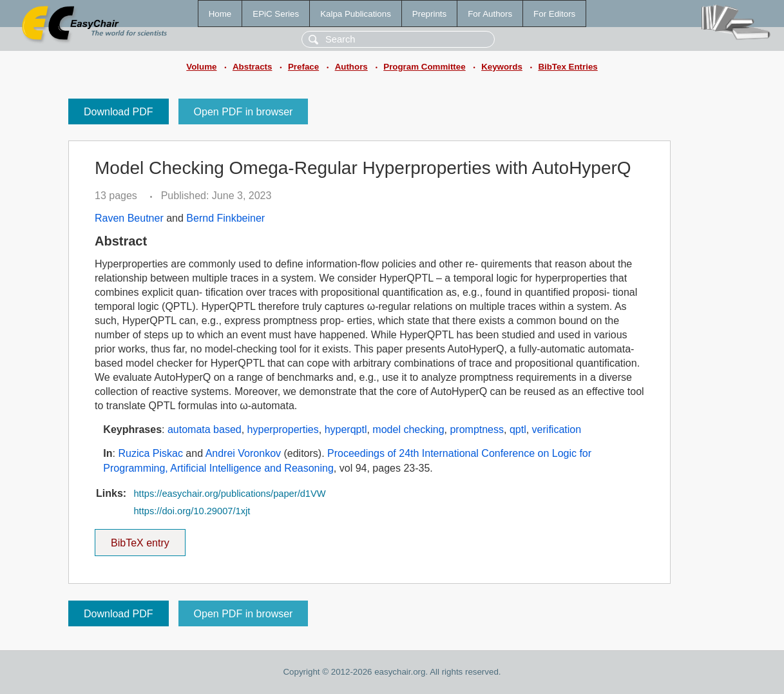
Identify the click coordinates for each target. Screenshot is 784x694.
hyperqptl (346, 429)
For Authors (490, 14)
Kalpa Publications (356, 14)
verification (557, 429)
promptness (477, 429)
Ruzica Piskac (150, 453)
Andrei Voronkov (243, 453)
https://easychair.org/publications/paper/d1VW (229, 494)
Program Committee (424, 67)
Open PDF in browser (244, 112)
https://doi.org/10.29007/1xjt (192, 511)
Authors (351, 67)
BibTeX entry (140, 539)
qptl (518, 429)
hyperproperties (283, 429)
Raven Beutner (129, 218)
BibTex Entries (568, 67)
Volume (201, 67)
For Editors (554, 14)
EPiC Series (276, 14)
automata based (205, 429)
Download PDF (119, 112)
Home (220, 14)
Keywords (502, 67)
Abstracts (252, 67)
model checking (408, 429)
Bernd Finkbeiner (225, 218)
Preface (303, 67)
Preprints (429, 14)
